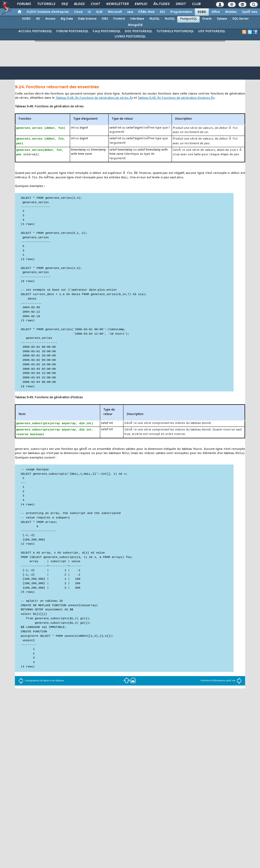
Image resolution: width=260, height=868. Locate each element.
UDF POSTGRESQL (212, 31)
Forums (24, 4)
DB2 (105, 19)
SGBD (202, 12)
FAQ (65, 4)
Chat (95, 4)
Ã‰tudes (161, 4)
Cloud (78, 12)
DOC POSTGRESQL (139, 31)
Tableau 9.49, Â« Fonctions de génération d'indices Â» (176, 98)
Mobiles (231, 12)
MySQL (154, 19)
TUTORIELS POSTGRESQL (175, 31)
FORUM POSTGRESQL (72, 31)
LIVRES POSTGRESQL (130, 37)
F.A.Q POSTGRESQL (107, 31)
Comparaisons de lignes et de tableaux (41, 683)
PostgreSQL (188, 19)
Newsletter (117, 4)
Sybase (222, 19)
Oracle (207, 19)
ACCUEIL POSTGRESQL (35, 31)
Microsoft (115, 12)
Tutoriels (46, 4)
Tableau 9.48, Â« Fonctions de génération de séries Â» (94, 98)
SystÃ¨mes (250, 12)
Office (216, 12)
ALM (99, 12)
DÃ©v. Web (146, 12)
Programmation (181, 12)
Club (196, 4)
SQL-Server (241, 19)
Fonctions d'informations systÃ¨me (221, 683)
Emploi (141, 4)
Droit (181, 4)
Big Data (67, 19)
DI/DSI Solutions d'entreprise (48, 12)
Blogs (79, 4)
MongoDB (135, 25)
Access (50, 19)
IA (89, 12)
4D (38, 19)
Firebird (119, 19)
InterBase (137, 19)
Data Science (87, 19)
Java (130, 12)
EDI (162, 12)
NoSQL (170, 19)
